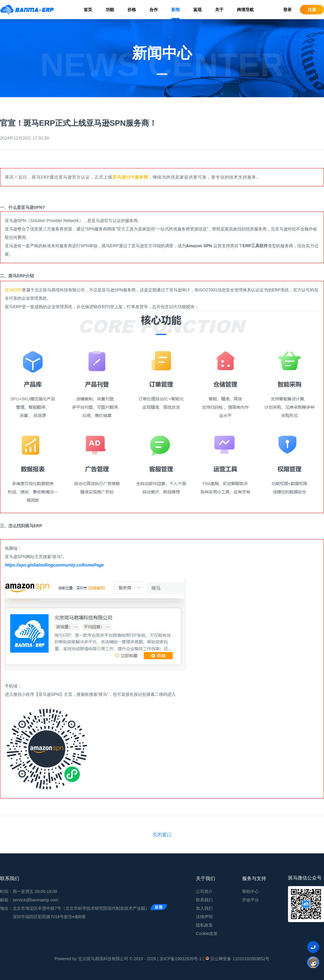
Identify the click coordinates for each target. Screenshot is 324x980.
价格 (132, 10)
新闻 (175, 10)
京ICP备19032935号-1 (181, 959)
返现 (197, 10)
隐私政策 (204, 925)
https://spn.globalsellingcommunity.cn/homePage (54, 565)
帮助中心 (250, 891)
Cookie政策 (207, 933)
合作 (154, 10)
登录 (287, 10)
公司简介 (204, 891)
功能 (110, 10)
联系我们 (204, 900)
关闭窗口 (162, 835)
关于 (219, 10)
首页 (88, 10)
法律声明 (204, 917)
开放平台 (250, 900)
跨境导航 (245, 10)
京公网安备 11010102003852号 (237, 958)
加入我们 (204, 908)
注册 (312, 10)
